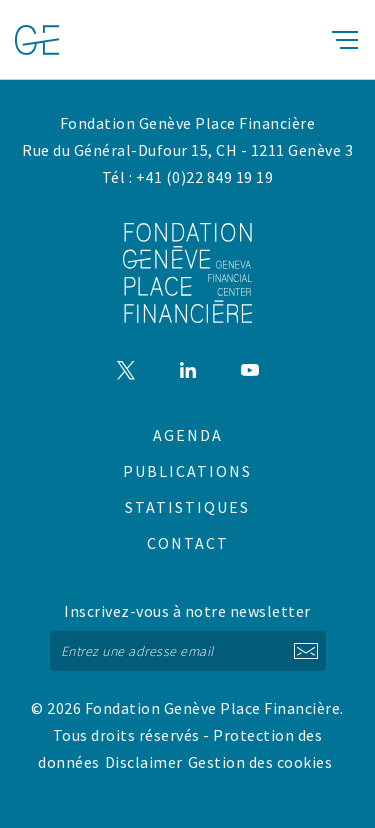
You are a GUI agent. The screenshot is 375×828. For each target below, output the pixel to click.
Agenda (188, 435)
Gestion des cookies (260, 762)
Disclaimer (144, 762)
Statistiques (187, 507)
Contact (188, 543)
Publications (187, 471)
